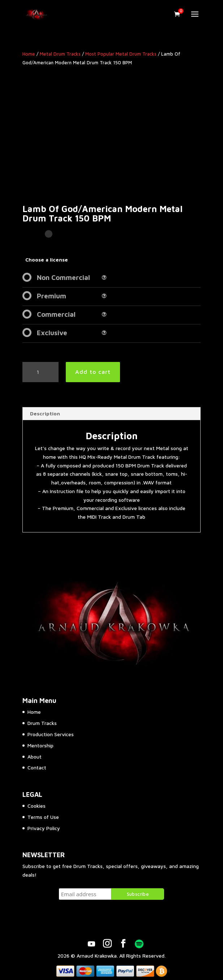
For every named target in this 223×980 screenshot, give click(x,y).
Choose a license (47, 260)
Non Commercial (63, 277)
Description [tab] (45, 413)
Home (29, 54)
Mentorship (40, 745)
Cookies (37, 806)
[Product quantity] (40, 372)
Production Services (51, 734)
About (35, 757)
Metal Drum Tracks (60, 54)
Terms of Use (43, 817)
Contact (37, 767)
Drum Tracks (42, 723)
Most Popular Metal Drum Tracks (121, 54)
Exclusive (52, 333)
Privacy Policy (44, 828)
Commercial (56, 314)
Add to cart (93, 372)
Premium (52, 296)
